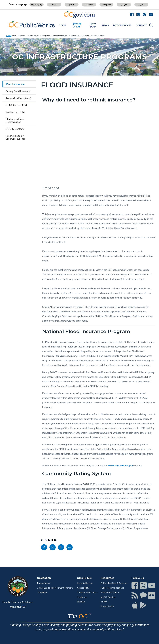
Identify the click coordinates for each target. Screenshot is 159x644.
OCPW (62, 25)
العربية (141, 5)
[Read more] (79, 14)
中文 (54, 5)
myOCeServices (122, 25)
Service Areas (77, 25)
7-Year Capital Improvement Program (55, 588)
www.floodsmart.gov (121, 465)
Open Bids (42, 592)
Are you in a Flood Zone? (18, 98)
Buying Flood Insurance (18, 91)
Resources (107, 578)
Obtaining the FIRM (16, 105)
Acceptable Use (85, 583)
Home (9, 36)
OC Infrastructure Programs (38, 36)
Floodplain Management (79, 36)
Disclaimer (82, 597)
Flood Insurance (98, 36)
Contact (141, 25)
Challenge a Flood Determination (15, 120)
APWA (104, 602)
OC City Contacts (15, 129)
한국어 (71, 5)
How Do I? (93, 25)
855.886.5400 (18, 607)
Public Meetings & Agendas (114, 583)
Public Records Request (112, 588)
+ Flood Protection (59, 36)
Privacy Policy (107, 606)
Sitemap (81, 602)
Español (89, 5)
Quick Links (84, 578)
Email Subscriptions (110, 592)
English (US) (37, 5)
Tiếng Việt (106, 5)
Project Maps (43, 583)
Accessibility (83, 588)
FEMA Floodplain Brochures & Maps (15, 137)
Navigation (44, 578)
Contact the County (87, 592)
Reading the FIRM (15, 112)
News (105, 25)
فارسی (124, 5)
